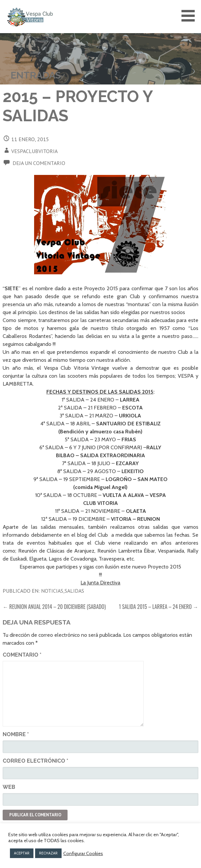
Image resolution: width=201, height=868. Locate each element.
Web (9, 787)
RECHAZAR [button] (48, 853)
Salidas (74, 591)
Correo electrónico (35, 761)
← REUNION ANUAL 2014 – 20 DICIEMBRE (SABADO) (54, 607)
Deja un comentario (39, 163)
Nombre (16, 734)
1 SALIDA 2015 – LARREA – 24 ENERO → (159, 607)
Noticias (52, 591)
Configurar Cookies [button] (83, 853)
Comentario (22, 655)
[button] (190, 16)
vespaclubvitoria (34, 151)
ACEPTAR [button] (22, 853)
